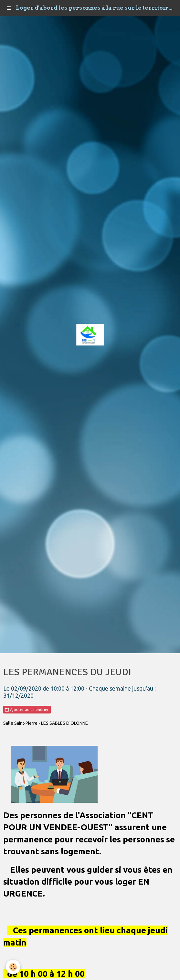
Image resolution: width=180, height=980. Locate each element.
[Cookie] (13, 967)
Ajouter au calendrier (27, 710)
